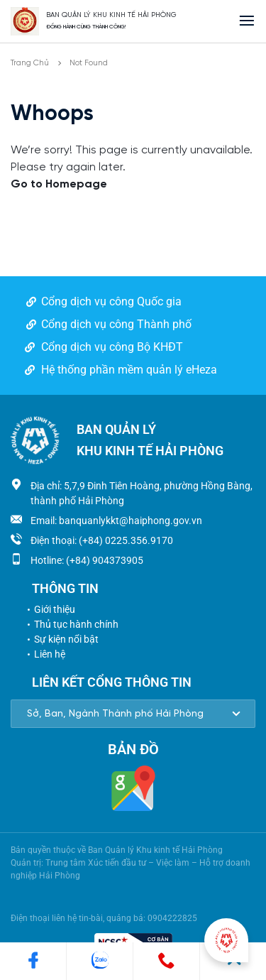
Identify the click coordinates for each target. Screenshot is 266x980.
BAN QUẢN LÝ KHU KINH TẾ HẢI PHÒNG (111, 15)
